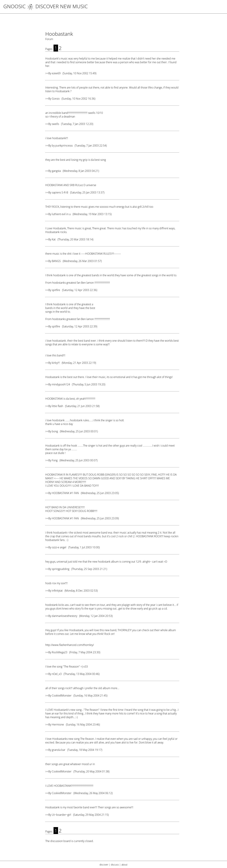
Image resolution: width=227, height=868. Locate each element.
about (124, 865)
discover (104, 865)
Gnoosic (15, 6)
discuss (115, 865)
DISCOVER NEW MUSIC (57, 6)
